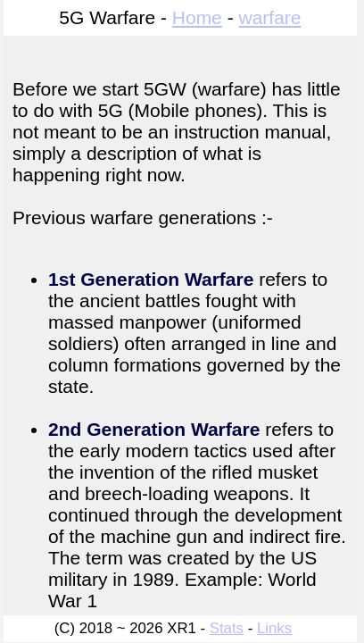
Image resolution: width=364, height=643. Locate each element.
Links (274, 628)
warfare (269, 17)
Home (197, 17)
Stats (227, 628)
